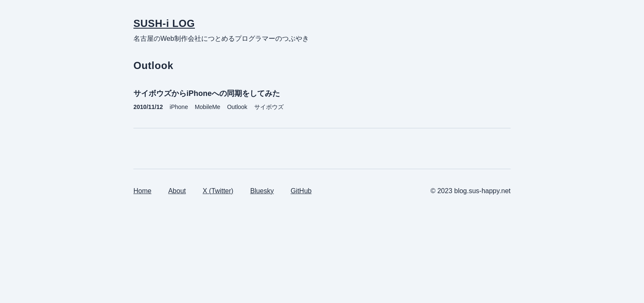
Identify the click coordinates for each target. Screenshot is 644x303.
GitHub (301, 191)
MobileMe (208, 107)
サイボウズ (269, 107)
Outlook (237, 107)
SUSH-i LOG (164, 23)
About (177, 191)
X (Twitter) (218, 191)
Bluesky (262, 191)
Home (142, 191)
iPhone (179, 107)
